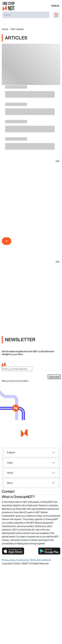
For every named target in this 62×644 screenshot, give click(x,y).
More (10, 483)
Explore (11, 452)
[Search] (26, 15)
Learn (10, 463)
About (10, 473)
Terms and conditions (40, 560)
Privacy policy (9, 560)
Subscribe (54, 377)
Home (5, 29)
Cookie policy (23, 560)
